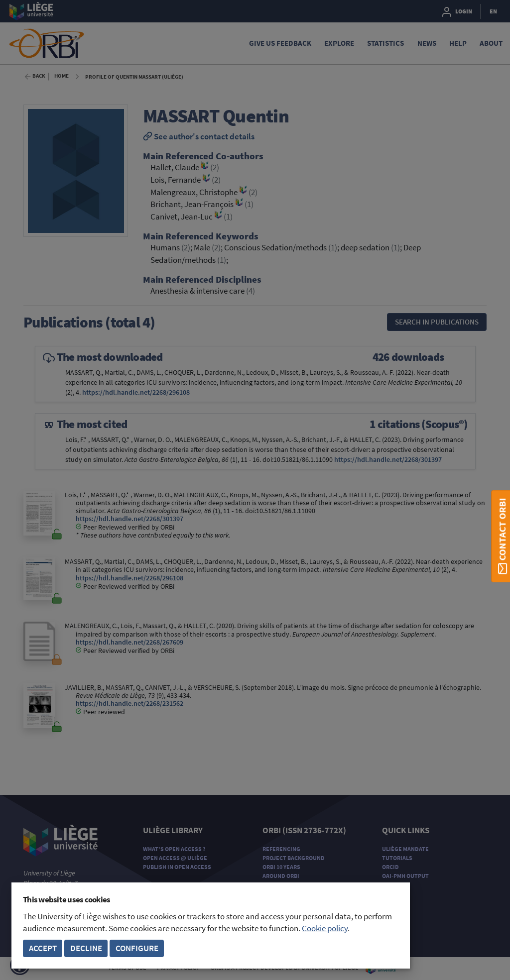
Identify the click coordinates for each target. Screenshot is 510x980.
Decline (86, 948)
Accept (43, 948)
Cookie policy (325, 928)
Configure (137, 948)
